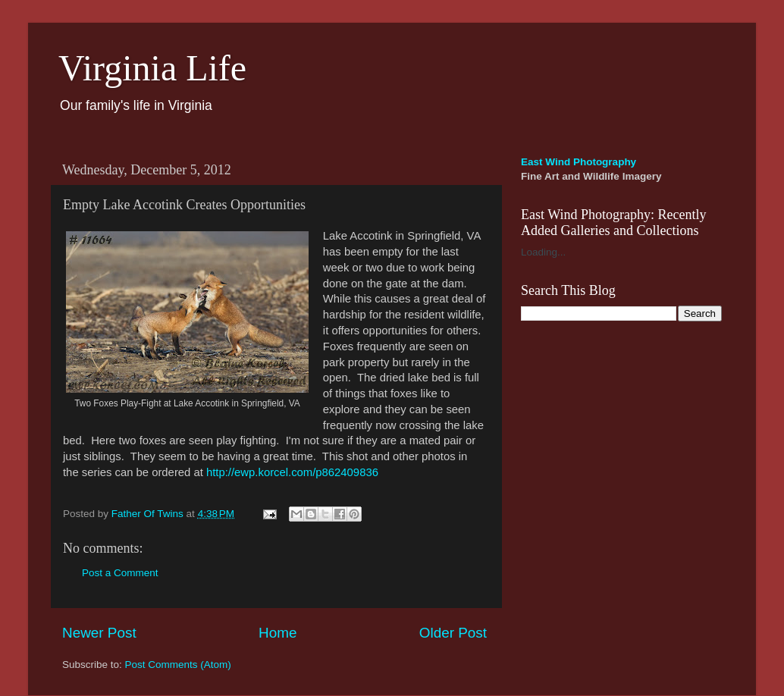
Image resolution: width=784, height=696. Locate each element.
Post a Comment (120, 573)
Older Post (453, 633)
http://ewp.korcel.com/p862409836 (292, 472)
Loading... (543, 252)
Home (278, 633)
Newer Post (99, 633)
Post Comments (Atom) (178, 665)
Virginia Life (152, 68)
